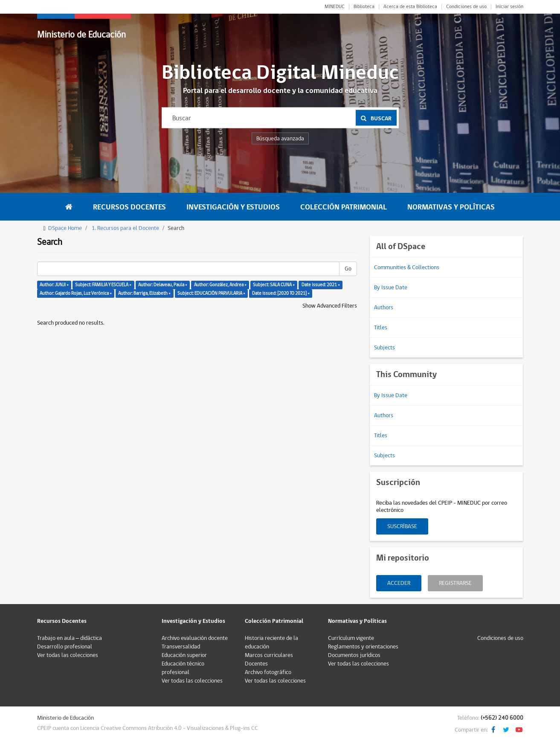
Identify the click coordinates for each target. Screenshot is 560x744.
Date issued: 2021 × (321, 285)
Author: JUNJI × (54, 285)
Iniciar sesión (509, 7)
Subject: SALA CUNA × (274, 285)
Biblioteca (364, 7)
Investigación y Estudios (233, 207)
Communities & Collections (407, 267)
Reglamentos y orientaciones (363, 647)
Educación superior (184, 655)
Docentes (256, 664)
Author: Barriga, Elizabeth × (144, 293)
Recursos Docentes (129, 207)
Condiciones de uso (466, 7)
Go (348, 269)
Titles (381, 328)
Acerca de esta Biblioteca (410, 7)
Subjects (384, 348)
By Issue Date (391, 288)
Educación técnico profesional (183, 668)
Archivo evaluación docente (195, 638)
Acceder (399, 583)
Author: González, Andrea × (220, 285)
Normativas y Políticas (451, 207)
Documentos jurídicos (354, 655)
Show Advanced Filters (330, 306)
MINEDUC (335, 7)
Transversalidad (181, 647)
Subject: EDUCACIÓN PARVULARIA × (211, 293)
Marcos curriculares (269, 655)
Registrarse (455, 583)
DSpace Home (65, 228)
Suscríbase (402, 526)
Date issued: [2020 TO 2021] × (281, 293)
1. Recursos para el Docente (125, 228)
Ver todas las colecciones (68, 655)
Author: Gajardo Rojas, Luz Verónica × (76, 293)
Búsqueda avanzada (280, 139)
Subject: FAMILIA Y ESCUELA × (103, 285)
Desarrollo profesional (65, 647)
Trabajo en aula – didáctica (70, 638)
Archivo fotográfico (268, 672)
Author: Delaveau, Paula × (163, 285)
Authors (384, 308)
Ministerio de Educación (81, 35)
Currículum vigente (351, 638)
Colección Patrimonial (344, 207)
